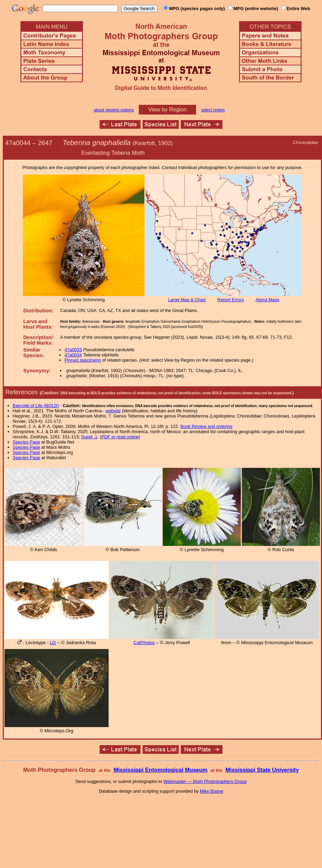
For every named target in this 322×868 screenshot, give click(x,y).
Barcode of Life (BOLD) (36, 406)
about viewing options (114, 110)
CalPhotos (144, 643)
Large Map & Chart (187, 300)
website (113, 411)
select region (213, 110)
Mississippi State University (262, 770)
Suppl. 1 (89, 437)
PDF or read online (120, 437)
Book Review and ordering (206, 426)
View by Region (167, 109)
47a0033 (73, 350)
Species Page (27, 442)
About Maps (268, 300)
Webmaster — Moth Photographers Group (205, 781)
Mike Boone (212, 791)
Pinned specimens (83, 360)
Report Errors (231, 300)
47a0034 (73, 355)
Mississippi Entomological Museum (160, 770)
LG (53, 643)
